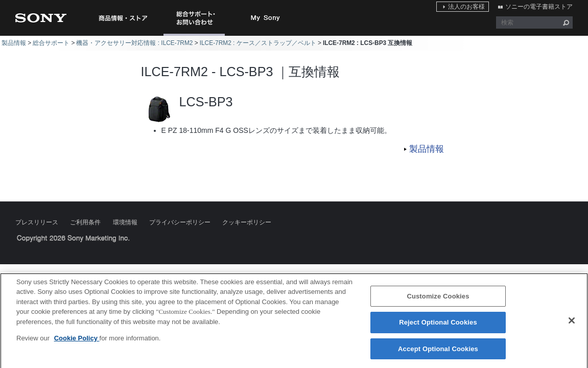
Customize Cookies (438, 300)
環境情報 (125, 222)
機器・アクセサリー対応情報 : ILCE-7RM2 (134, 43)
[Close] (572, 324)
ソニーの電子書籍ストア (539, 7)
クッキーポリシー (247, 222)
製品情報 (14, 43)
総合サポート (51, 43)
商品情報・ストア (123, 18)
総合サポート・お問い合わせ (196, 36)
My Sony (266, 18)
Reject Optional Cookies (438, 326)
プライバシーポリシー (180, 222)
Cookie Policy (77, 342)
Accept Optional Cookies (438, 352)
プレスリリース (37, 222)
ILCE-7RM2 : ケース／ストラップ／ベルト (258, 43)
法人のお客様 (466, 7)
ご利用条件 (85, 222)
